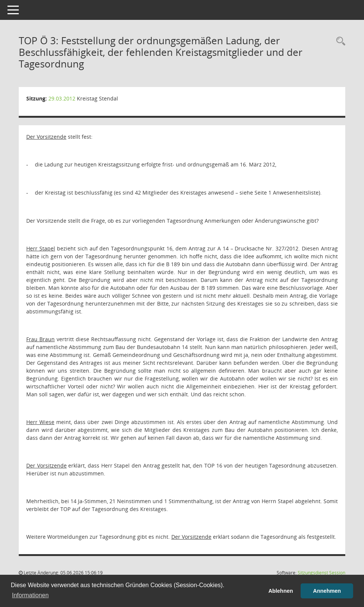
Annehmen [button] (327, 591)
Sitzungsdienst (321, 573)
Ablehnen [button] (281, 591)
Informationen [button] (30, 595)
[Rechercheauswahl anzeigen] (339, 41)
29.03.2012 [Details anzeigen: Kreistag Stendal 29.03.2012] (62, 98)
